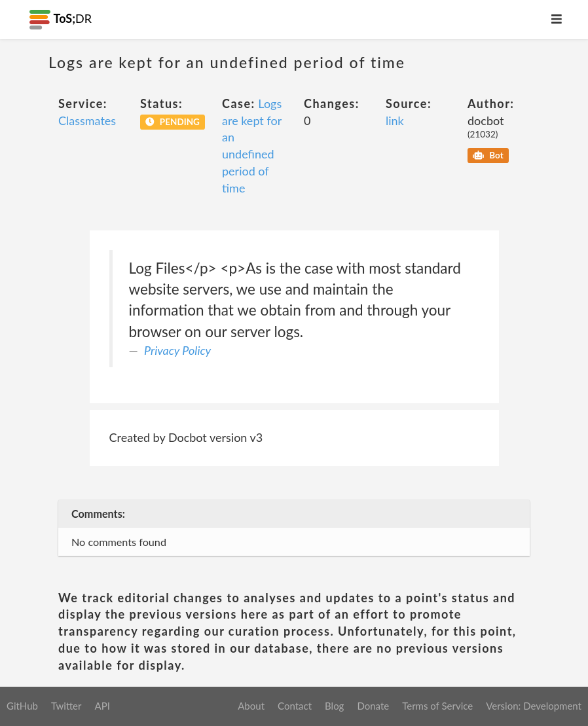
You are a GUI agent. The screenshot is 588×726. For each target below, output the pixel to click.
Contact (295, 706)
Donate (373, 706)
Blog (334, 706)
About (251, 706)
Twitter (66, 706)
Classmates (87, 120)
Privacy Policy (177, 350)
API (102, 706)
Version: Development (534, 706)
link (395, 120)
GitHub (22, 706)
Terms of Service (437, 706)
